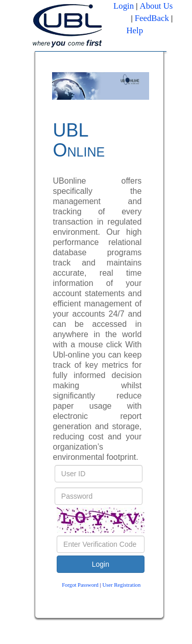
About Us (157, 6)
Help (135, 30)
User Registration (121, 585)
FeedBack (152, 18)
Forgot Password (80, 585)
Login (124, 6)
